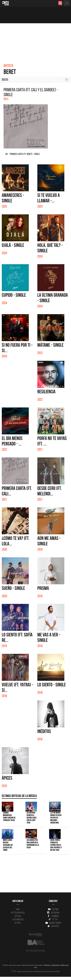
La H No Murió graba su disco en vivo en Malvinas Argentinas (56, 818)
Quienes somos (53, 923)
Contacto (53, 926)
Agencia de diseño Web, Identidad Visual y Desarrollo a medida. (36, 971)
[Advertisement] (35, 41)
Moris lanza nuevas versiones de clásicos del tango (8, 845)
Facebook (53, 916)
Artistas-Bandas (18, 913)
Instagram (53, 913)
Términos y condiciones (51, 965)
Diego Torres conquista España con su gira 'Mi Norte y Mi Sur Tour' (56, 845)
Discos (5, 80)
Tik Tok (53, 919)
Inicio (18, 909)
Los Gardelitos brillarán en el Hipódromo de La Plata (33, 844)
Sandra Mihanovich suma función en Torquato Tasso (9, 816)
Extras (18, 923)
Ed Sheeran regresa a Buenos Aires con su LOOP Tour (32, 818)
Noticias (18, 916)
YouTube (53, 909)
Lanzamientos (18, 919)
